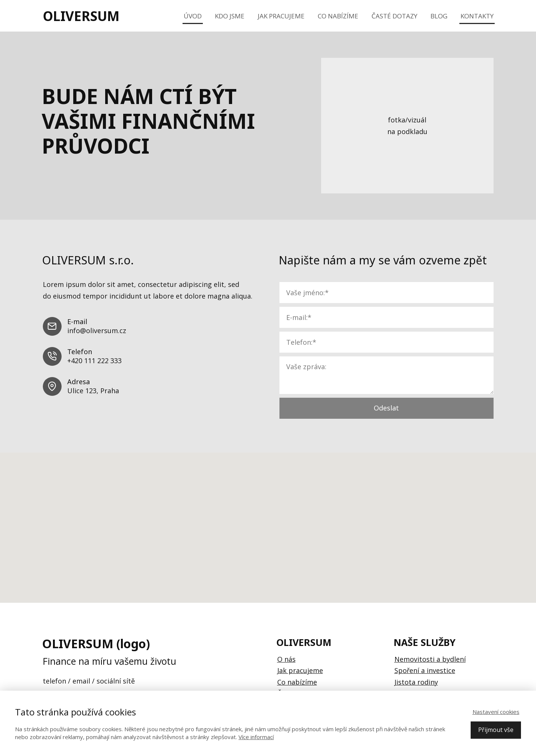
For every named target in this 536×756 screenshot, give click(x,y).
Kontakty (477, 16)
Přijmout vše (496, 730)
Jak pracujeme (281, 16)
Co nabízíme (338, 16)
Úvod (193, 16)
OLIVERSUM (81, 16)
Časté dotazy (394, 16)
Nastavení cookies (496, 712)
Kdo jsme (230, 16)
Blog (439, 16)
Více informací (256, 737)
